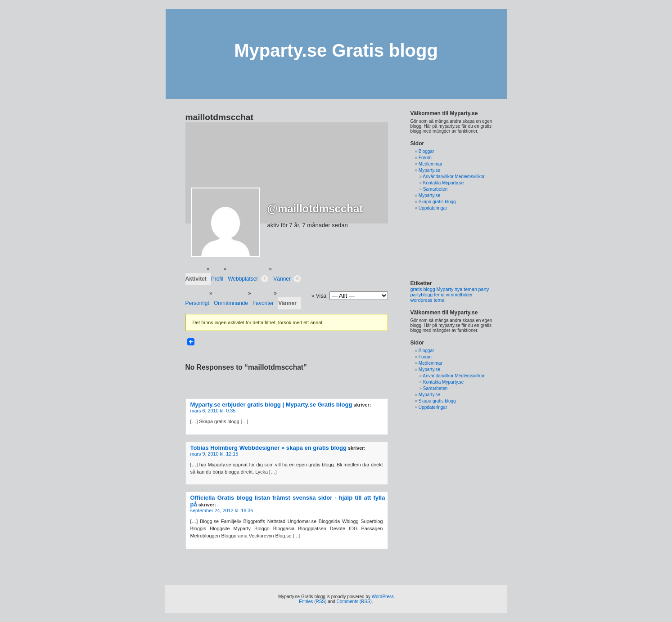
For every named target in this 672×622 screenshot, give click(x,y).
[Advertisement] (439, 245)
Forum (425, 158)
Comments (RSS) (354, 602)
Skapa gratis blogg (437, 202)
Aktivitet (196, 279)
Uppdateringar (433, 208)
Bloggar (426, 151)
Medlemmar (431, 164)
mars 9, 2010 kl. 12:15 (214, 454)
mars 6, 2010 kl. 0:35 (213, 411)
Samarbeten (435, 189)
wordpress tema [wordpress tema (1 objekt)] (428, 300)
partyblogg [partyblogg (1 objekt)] (422, 295)
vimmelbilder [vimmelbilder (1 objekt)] (460, 295)
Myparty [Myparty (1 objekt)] (445, 289)
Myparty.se (429, 170)
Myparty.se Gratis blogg (336, 50)
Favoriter (263, 303)
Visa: (322, 296)
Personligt (197, 303)
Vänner (287, 279)
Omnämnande (231, 303)
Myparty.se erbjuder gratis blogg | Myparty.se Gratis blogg (271, 405)
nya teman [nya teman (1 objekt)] (466, 289)
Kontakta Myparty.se (443, 183)
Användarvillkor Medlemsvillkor (453, 177)
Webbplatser (248, 279)
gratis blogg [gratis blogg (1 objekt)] (423, 289)
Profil (217, 279)
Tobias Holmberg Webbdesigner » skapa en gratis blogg (269, 448)
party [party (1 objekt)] (484, 289)
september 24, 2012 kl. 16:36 (222, 510)
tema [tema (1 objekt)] (439, 295)
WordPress (383, 597)
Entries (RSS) (313, 602)
